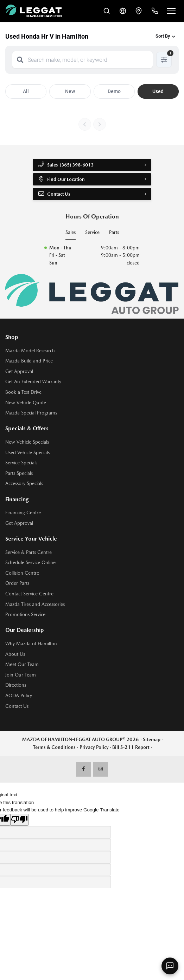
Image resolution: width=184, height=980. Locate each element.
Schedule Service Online (30, 563)
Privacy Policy (94, 748)
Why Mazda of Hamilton (31, 644)
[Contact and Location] (138, 11)
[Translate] (121, 11)
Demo (114, 91)
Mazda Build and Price (29, 362)
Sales (71, 233)
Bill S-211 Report (131, 748)
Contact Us (54, 194)
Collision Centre (22, 574)
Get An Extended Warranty (33, 383)
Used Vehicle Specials (27, 453)
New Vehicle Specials (27, 443)
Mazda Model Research (30, 351)
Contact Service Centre (29, 594)
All (26, 91)
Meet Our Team (22, 665)
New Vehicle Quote (26, 403)
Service (92, 233)
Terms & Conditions (54, 748)
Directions (16, 686)
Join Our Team (21, 675)
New (70, 91)
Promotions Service (25, 615)
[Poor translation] (19, 821)
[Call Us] (154, 11)
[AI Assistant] (170, 966)
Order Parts (17, 584)
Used (158, 91)
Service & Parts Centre (28, 553)
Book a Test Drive (23, 393)
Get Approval (19, 372)
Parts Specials (19, 474)
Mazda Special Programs (31, 413)
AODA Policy (19, 696)
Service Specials (21, 464)
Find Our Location (61, 180)
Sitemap (152, 740)
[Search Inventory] (104, 11)
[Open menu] (171, 11)
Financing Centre (23, 514)
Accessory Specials (24, 484)
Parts (114, 233)
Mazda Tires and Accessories (35, 605)
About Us (15, 655)
